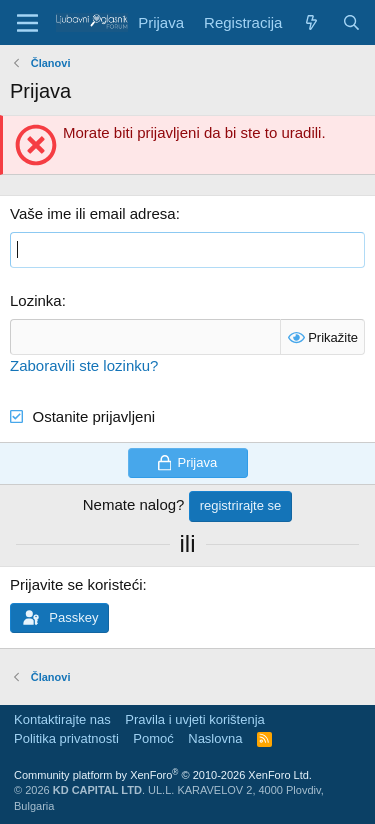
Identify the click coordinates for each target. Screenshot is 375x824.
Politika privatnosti (66, 738)
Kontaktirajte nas (62, 719)
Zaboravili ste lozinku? (84, 365)
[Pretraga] (351, 22)
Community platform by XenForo (163, 775)
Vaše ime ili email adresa (93, 213)
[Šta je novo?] (311, 22)
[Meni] (27, 23)
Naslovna (215, 738)
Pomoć (153, 738)
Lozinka (36, 300)
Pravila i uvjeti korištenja (194, 719)
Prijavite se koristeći (76, 584)
